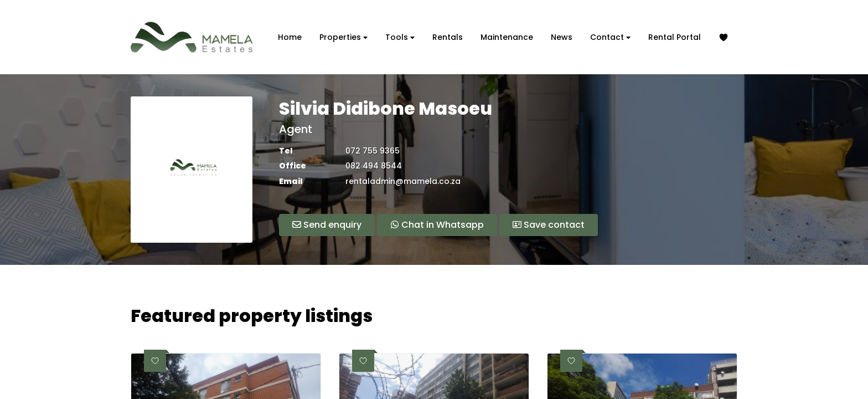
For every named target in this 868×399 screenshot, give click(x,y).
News (562, 37)
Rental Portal (675, 37)
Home (290, 37)
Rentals (448, 37)
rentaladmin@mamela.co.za (403, 181)
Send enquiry (327, 225)
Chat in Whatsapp (437, 225)
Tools (400, 37)
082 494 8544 (374, 166)
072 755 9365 (373, 151)
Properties (343, 37)
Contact (610, 37)
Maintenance (507, 37)
